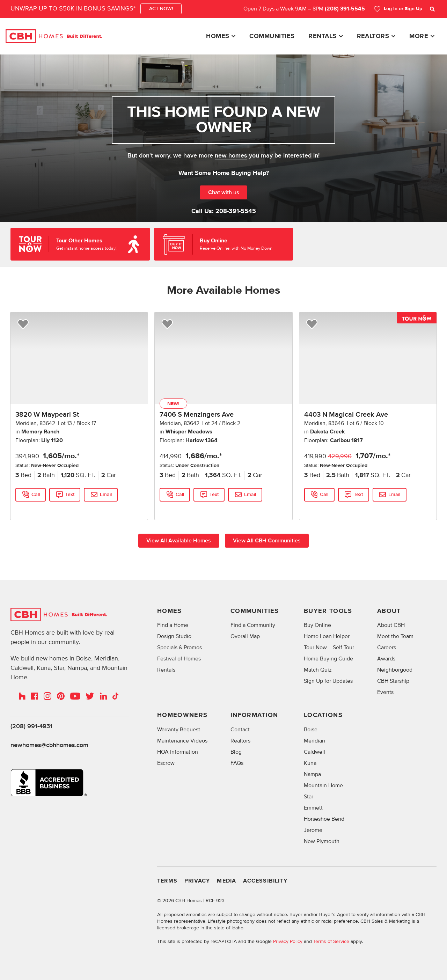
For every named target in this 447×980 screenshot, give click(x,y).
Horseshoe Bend (324, 819)
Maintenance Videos (182, 741)
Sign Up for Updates (328, 681)
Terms (167, 881)
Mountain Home (323, 786)
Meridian (314, 741)
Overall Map (245, 637)
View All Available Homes (179, 541)
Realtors (373, 36)
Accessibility (265, 881)
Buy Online (317, 626)
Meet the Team (395, 637)
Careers (387, 648)
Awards (386, 659)
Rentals (322, 36)
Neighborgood (395, 670)
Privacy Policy (288, 942)
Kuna (310, 763)
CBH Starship (393, 681)
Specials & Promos (179, 648)
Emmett (313, 808)
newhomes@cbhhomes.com (49, 746)
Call (36, 495)
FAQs (237, 763)
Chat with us (224, 192)
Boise (311, 730)
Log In (398, 9)
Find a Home (173, 626)
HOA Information (178, 752)
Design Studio (174, 637)
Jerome (313, 831)
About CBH (391, 626)
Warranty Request (179, 730)
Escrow (166, 763)
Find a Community (253, 626)
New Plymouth (322, 842)
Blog (236, 752)
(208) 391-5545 (345, 9)
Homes (218, 36)
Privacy (197, 881)
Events (385, 693)
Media (226, 881)
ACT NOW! (161, 9)
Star (309, 797)
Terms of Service (331, 942)
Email (107, 495)
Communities (272, 36)
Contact (240, 730)
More (419, 36)
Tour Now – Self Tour (329, 648)
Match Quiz (318, 670)
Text (70, 495)
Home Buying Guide (328, 659)
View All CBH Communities (267, 541)
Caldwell (314, 752)
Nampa (312, 775)
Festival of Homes (179, 659)
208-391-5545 (236, 211)
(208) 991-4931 (31, 726)
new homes (231, 156)
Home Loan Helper (327, 637)
